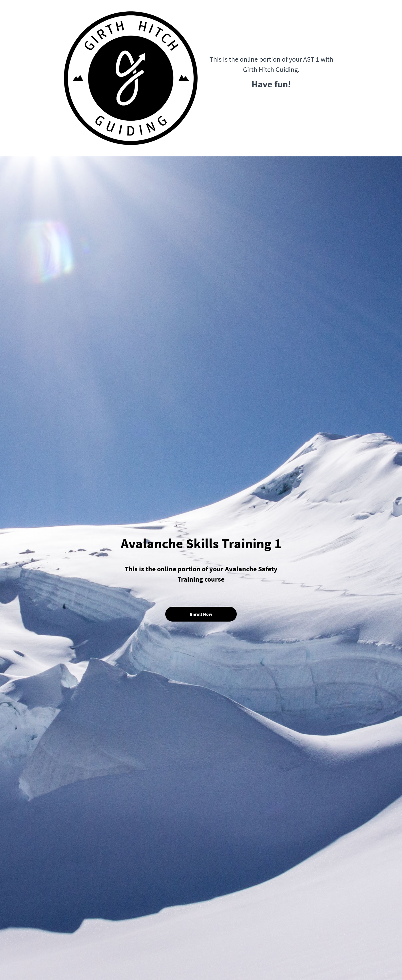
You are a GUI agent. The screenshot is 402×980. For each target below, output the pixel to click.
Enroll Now (201, 614)
